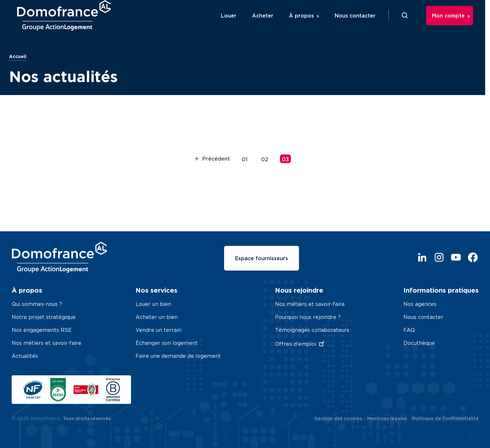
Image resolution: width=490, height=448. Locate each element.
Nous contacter (361, 24)
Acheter (268, 24)
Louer (234, 24)
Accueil (18, 56)
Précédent (212, 159)
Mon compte (454, 24)
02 (265, 159)
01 (245, 159)
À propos (307, 24)
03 (285, 159)
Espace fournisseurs (262, 258)
